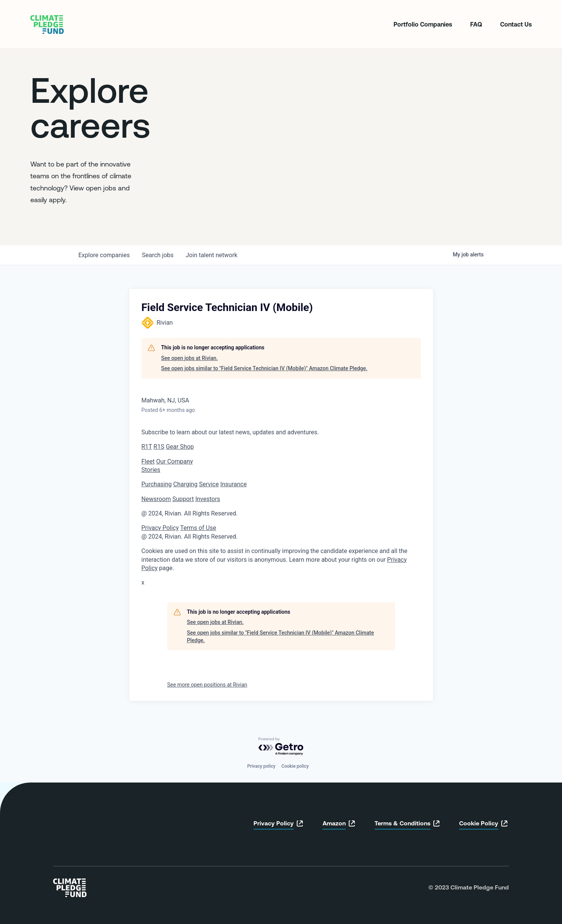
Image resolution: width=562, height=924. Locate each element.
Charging (186, 484)
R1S (159, 447)
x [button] (143, 582)
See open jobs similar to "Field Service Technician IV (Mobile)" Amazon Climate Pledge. (264, 368)
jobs (158, 255)
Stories (151, 470)
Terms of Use (198, 528)
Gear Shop (180, 447)
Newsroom (156, 499)
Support (183, 499)
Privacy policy (261, 766)
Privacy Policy (160, 528)
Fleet (148, 461)
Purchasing (157, 484)
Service (209, 484)
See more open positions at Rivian (207, 685)
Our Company (174, 461)
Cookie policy (295, 766)
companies (104, 255)
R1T (147, 447)
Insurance (233, 484)
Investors (208, 499)
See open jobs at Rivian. (190, 358)
